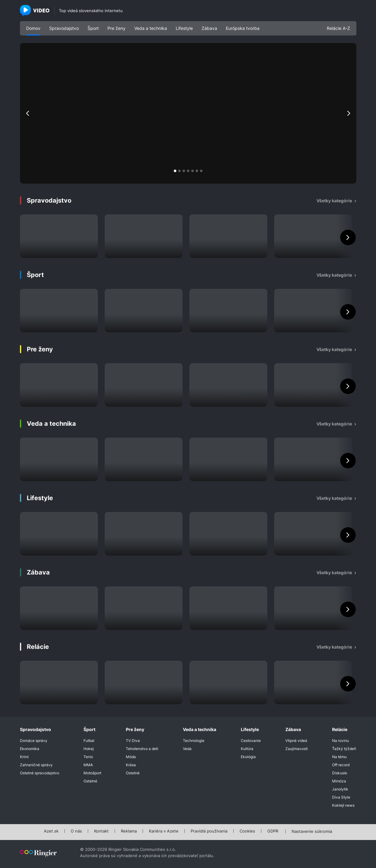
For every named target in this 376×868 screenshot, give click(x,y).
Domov (33, 28)
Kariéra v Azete (164, 831)
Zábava (209, 28)
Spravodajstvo (64, 28)
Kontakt (101, 831)
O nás (76, 831)
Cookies (247, 831)
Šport (93, 28)
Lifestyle (184, 28)
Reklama (129, 831)
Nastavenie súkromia (312, 832)
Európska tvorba (243, 28)
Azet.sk (51, 831)
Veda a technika (151, 28)
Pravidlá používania (209, 831)
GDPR (273, 831)
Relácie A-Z (338, 28)
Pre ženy (117, 28)
